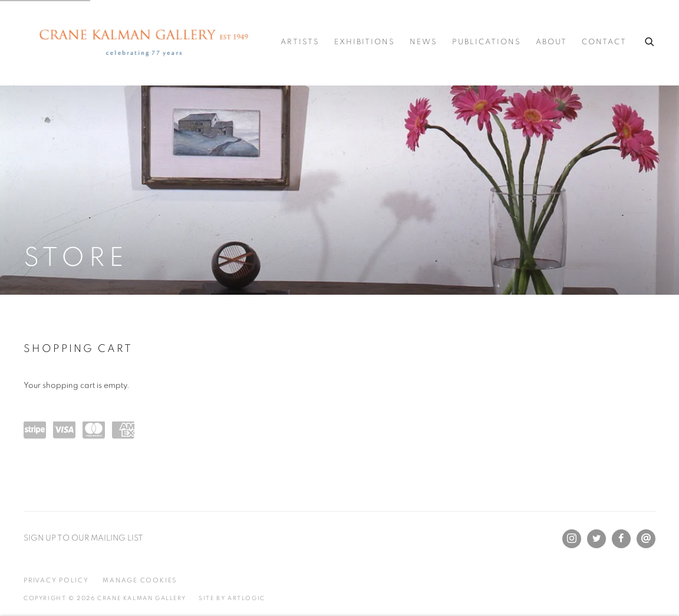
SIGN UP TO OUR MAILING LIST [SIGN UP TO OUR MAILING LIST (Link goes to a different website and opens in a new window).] (83, 538)
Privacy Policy (56, 580)
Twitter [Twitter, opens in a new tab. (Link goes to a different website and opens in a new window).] (596, 539)
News (423, 42)
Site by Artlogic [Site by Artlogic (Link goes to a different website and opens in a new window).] (232, 598)
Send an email (646, 539)
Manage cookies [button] (140, 580)
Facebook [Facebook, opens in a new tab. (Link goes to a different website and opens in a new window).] (621, 539)
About (551, 42)
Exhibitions (365, 42)
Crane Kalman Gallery (146, 42)
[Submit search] (650, 40)
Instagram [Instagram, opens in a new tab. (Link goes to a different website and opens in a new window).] (572, 539)
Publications (487, 42)
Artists (300, 42)
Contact (604, 42)
